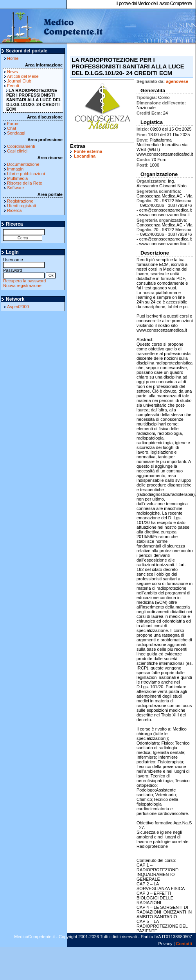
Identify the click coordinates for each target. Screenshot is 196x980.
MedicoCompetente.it (52, 27)
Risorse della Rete (25, 183)
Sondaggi (16, 133)
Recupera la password (24, 281)
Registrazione (20, 201)
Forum (13, 124)
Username (24, 262)
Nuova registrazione (22, 285)
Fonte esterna (88, 151)
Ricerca (14, 210)
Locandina (85, 156)
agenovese (177, 81)
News (13, 72)
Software (15, 188)
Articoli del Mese (23, 76)
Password (24, 273)
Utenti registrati (22, 206)
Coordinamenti (21, 146)
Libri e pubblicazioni (26, 174)
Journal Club (19, 81)
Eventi (13, 86)
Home (13, 58)
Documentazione (23, 164)
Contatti (184, 944)
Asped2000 (18, 307)
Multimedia (17, 178)
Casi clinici (17, 151)
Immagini (16, 169)
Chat (12, 128)
